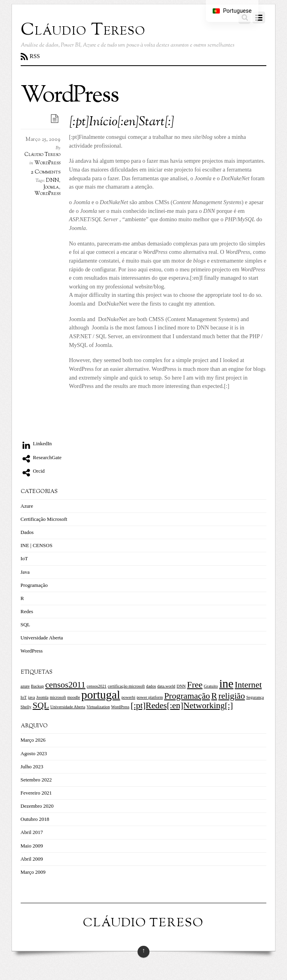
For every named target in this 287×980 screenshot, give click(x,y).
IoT (24, 558)
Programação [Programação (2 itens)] (187, 696)
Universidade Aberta (42, 638)
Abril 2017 (32, 832)
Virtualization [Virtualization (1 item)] (98, 707)
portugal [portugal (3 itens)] (101, 695)
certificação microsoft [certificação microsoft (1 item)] (126, 686)
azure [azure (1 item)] (25, 686)
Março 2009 (33, 872)
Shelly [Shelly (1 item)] (26, 707)
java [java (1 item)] (31, 697)
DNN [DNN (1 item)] (181, 686)
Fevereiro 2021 (36, 793)
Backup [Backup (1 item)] (38, 686)
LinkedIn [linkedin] (36, 443)
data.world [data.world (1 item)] (166, 686)
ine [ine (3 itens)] (226, 684)
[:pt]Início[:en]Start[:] (122, 122)
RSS (35, 56)
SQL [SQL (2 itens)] (41, 705)
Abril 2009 (32, 859)
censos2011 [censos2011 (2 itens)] (65, 685)
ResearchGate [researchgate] (41, 457)
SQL (25, 624)
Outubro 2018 (35, 819)
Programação (34, 585)
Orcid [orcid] (33, 471)
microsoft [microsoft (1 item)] (58, 697)
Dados (27, 532)
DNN (52, 181)
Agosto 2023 (34, 753)
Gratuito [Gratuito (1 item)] (211, 686)
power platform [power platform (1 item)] (150, 697)
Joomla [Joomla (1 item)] (42, 697)
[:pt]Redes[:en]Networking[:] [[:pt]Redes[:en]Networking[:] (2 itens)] (182, 705)
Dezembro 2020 (37, 806)
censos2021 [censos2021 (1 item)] (97, 686)
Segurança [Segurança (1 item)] (255, 697)
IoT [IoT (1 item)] (24, 697)
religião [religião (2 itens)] (232, 696)
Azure (27, 506)
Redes (27, 611)
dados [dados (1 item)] (151, 686)
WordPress (47, 163)
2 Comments (46, 172)
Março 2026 (33, 740)
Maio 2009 (32, 846)
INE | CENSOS (37, 545)
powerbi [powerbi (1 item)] (129, 697)
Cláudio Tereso (42, 155)
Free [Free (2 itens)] (195, 685)
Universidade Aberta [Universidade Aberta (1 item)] (68, 707)
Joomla (51, 187)
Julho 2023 (32, 767)
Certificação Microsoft (44, 519)
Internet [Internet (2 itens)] (248, 685)
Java (25, 572)
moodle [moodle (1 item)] (74, 697)
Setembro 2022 (36, 780)
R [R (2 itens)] (214, 696)
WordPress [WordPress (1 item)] (120, 707)
